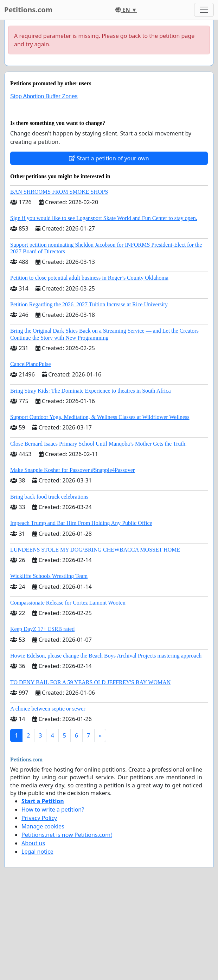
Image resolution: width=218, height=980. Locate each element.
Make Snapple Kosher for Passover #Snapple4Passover (72, 470)
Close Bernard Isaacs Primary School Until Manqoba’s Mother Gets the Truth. (98, 444)
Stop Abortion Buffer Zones (44, 96)
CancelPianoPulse (31, 364)
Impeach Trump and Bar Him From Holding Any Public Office (81, 523)
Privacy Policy (39, 818)
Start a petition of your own (109, 158)
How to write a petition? (53, 809)
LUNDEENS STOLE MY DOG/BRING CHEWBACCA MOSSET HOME (95, 550)
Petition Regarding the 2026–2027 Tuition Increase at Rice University (89, 304)
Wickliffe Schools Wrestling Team (49, 576)
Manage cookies (43, 826)
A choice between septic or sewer (48, 709)
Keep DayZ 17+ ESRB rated (42, 629)
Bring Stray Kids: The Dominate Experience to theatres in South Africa (90, 391)
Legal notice (37, 852)
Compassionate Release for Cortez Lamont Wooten (68, 603)
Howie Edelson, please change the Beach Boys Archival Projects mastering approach (106, 656)
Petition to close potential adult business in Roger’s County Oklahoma (89, 278)
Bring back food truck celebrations (49, 497)
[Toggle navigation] (204, 10)
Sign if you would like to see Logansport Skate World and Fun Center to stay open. (104, 218)
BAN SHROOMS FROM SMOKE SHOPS (59, 192)
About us (33, 843)
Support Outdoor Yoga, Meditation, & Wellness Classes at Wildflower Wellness (100, 417)
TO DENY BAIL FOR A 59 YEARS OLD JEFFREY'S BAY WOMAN (90, 682)
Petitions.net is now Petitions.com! (67, 835)
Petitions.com (28, 10)
